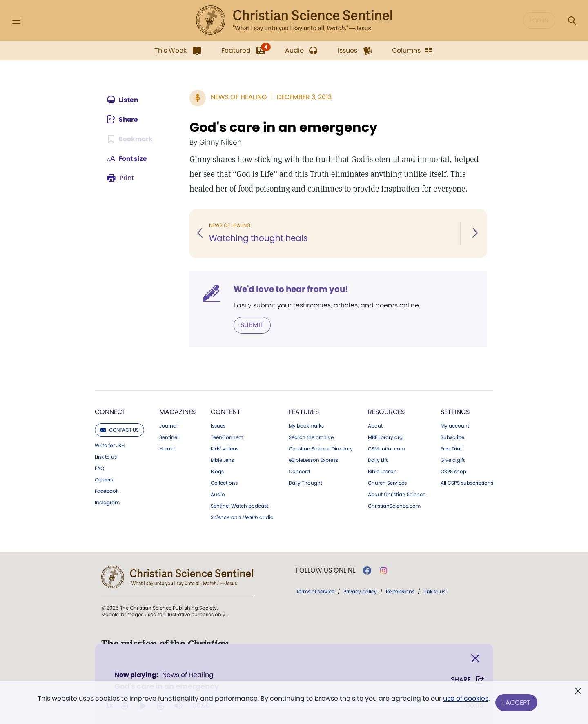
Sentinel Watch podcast (239, 506)
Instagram (107, 503)
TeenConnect (227, 437)
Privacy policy (360, 591)
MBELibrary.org (385, 437)
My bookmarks (306, 426)
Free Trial (451, 449)
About (375, 426)
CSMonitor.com (386, 449)
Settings (455, 412)
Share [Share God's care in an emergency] (468, 680)
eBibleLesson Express (313, 460)
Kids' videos (225, 449)
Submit (252, 325)
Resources (386, 412)
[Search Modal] (572, 21)
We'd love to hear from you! (291, 289)
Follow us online (326, 570)
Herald (167, 449)
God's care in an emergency (283, 127)
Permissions (400, 591)
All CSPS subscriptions (467, 483)
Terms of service (315, 591)
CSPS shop (453, 472)
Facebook (107, 491)
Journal (168, 426)
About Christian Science (397, 495)
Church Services (387, 483)
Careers (104, 480)
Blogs (217, 472)
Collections (224, 483)
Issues (218, 426)
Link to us (106, 457)
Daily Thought (305, 483)
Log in (539, 20)
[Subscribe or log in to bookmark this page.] (130, 139)
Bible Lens (222, 460)
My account (455, 426)
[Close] (475, 658)
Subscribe (452, 437)
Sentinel (169, 437)
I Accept (517, 703)
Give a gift (453, 460)
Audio (218, 495)
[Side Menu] (16, 21)
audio (242, 517)
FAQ (99, 468)
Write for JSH (110, 446)
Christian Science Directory (321, 449)
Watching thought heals (258, 238)
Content (226, 412)
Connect (110, 412)
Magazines (177, 412)
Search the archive (311, 437)
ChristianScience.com (394, 506)
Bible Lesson (382, 472)
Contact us (119, 430)
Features (304, 412)
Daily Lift (378, 460)
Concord (299, 472)
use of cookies (465, 699)
